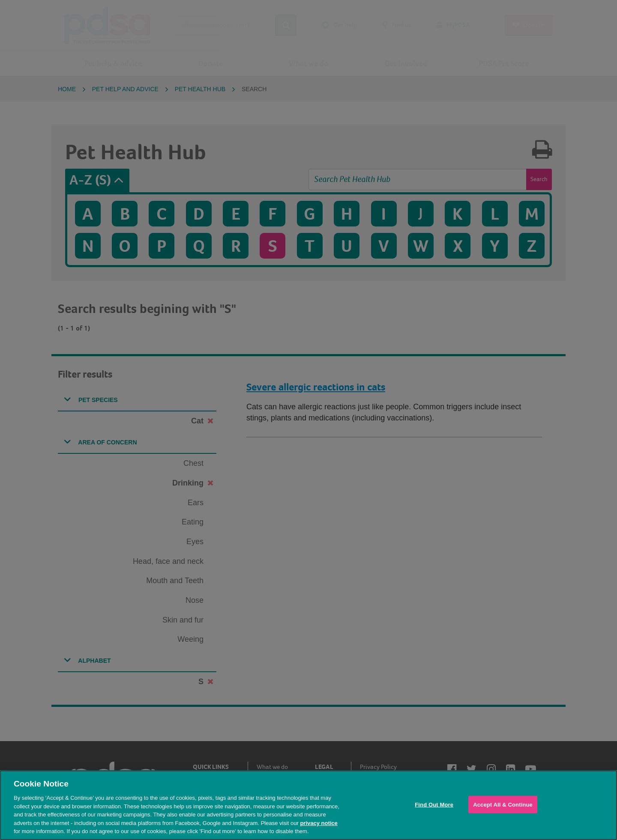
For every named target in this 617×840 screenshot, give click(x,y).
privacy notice (319, 823)
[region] (308, 805)
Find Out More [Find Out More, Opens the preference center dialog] (434, 804)
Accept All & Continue (503, 804)
